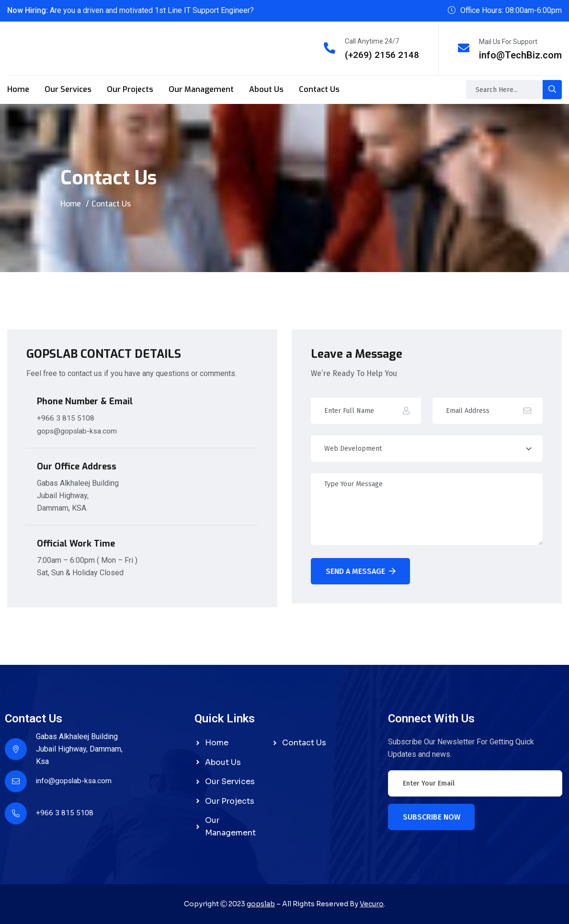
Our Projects (130, 89)
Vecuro (372, 904)
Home (18, 89)
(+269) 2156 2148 (382, 55)
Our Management (201, 89)
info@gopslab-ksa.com (75, 780)
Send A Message (361, 571)
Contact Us (319, 89)
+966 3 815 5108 (66, 417)
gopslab (261, 904)
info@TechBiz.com (520, 55)
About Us (266, 89)
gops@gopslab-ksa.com (78, 429)
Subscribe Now (432, 816)
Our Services (68, 89)
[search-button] (552, 89)
